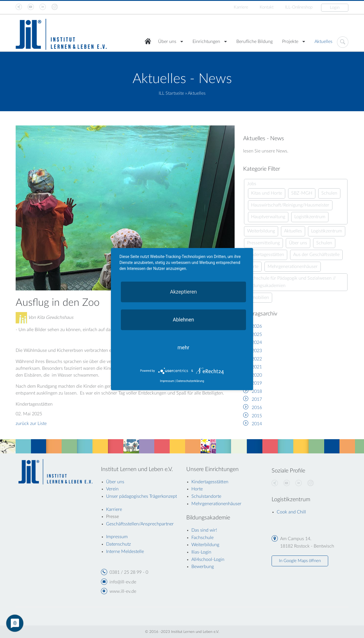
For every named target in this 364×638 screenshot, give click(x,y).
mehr (183, 347)
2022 (257, 359)
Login (335, 8)
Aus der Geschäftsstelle (316, 255)
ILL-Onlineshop (299, 7)
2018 (257, 391)
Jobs (252, 184)
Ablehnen (183, 319)
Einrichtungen (206, 42)
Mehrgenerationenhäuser (293, 267)
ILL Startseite (171, 93)
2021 (257, 367)
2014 (257, 424)
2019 (257, 383)
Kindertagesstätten (266, 255)
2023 (257, 351)
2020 (257, 375)
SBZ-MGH (302, 193)
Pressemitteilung (263, 243)
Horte (197, 489)
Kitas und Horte (267, 193)
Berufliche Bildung (255, 42)
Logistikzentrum (310, 217)
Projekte (290, 42)
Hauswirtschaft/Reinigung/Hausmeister (290, 205)
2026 (257, 326)
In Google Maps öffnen (300, 561)
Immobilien (258, 298)
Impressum (167, 381)
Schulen (329, 193)
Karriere (241, 7)
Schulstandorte (206, 496)
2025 (257, 335)
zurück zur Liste (31, 424)
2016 (257, 408)
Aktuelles (323, 42)
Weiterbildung (261, 231)
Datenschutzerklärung (190, 381)
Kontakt (267, 7)
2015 (257, 416)
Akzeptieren (184, 291)
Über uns (167, 42)
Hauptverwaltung (268, 217)
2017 (257, 399)
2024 (257, 342)
